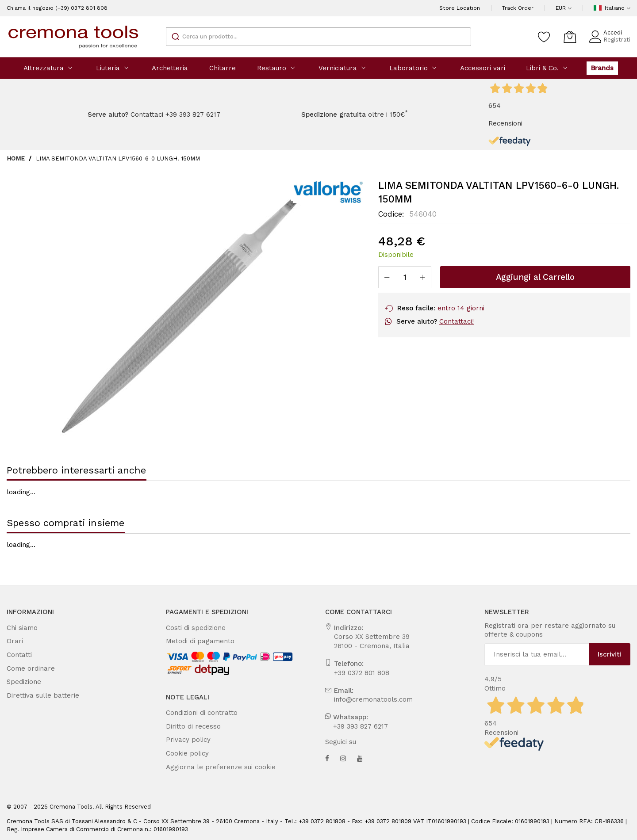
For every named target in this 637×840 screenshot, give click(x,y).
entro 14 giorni (450, 308)
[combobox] (318, 37)
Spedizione (21, 682)
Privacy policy (185, 740)
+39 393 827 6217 (357, 726)
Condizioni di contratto (197, 713)
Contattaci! (446, 321)
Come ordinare (27, 668)
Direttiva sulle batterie (36, 695)
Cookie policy (185, 753)
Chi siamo (20, 628)
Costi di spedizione (191, 628)
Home (15, 158)
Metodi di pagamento (194, 641)
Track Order (523, 8)
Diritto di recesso (189, 726)
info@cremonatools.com (366, 699)
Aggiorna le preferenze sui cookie (211, 767)
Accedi (616, 32)
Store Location (472, 8)
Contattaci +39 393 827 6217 (171, 115)
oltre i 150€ (344, 115)
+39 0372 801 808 (358, 673)
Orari (14, 641)
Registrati (619, 40)
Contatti (17, 655)
